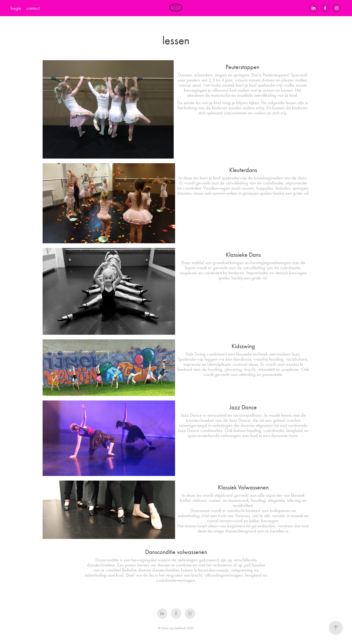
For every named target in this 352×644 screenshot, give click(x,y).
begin (16, 8)
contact (33, 8)
